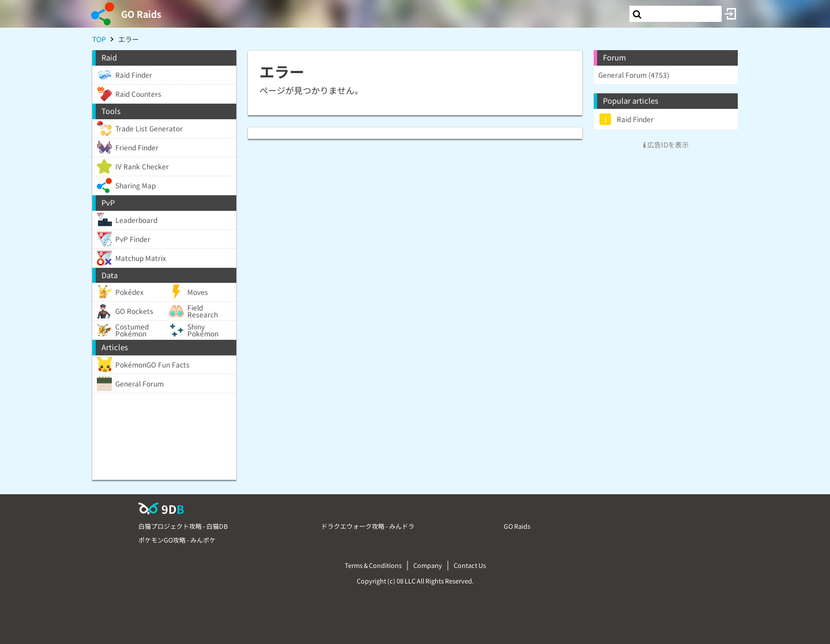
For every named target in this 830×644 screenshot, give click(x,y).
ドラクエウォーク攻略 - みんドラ (368, 526)
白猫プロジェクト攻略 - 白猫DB (183, 526)
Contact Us (470, 565)
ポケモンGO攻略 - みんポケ (177, 540)
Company (428, 565)
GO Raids (141, 14)
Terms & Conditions (373, 565)
